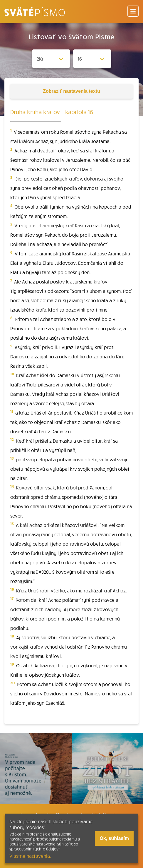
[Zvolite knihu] (51, 59)
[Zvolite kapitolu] (92, 59)
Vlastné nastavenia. (30, 856)
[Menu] (133, 12)
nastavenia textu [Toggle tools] (71, 91)
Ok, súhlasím (114, 838)
